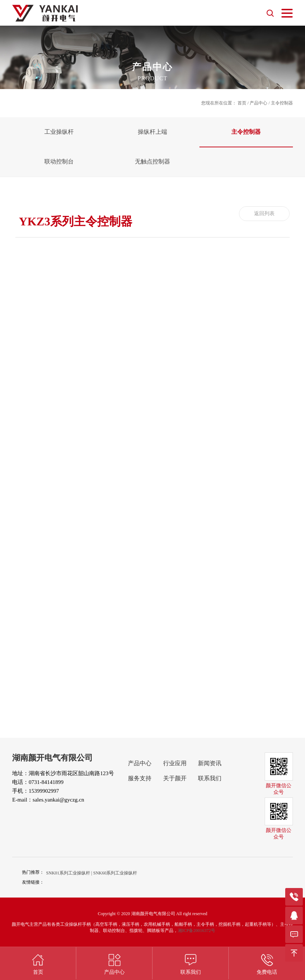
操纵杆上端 (152, 132)
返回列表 (264, 213)
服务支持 (140, 778)
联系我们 (210, 778)
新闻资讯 (210, 763)
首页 (242, 103)
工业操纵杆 (59, 132)
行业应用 (175, 763)
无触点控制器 (152, 161)
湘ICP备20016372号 (197, 931)
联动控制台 (59, 161)
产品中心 (258, 103)
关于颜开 (175, 778)
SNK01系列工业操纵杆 (68, 873)
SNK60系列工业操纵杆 (115, 873)
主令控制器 (246, 132)
